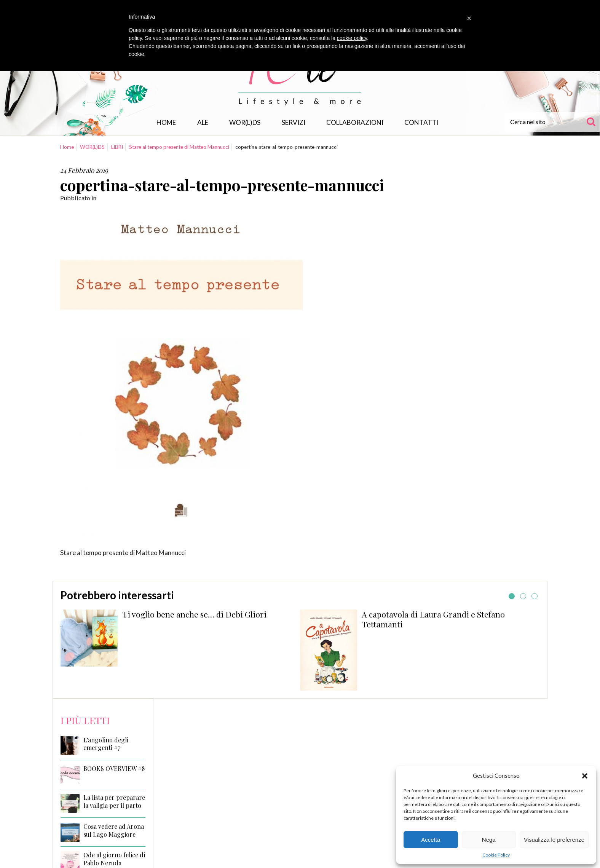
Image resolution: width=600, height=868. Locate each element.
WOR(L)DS (245, 122)
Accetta (431, 840)
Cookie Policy (496, 855)
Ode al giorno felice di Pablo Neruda (114, 859)
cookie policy (352, 38)
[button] (585, 776)
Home (166, 122)
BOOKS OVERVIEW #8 (114, 769)
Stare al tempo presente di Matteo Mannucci (179, 147)
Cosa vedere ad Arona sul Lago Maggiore (114, 831)
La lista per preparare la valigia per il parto (114, 802)
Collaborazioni (355, 122)
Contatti (421, 122)
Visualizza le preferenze (554, 840)
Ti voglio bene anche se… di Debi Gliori (194, 614)
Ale (203, 122)
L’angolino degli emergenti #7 (106, 744)
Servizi (294, 122)
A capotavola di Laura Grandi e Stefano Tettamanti (433, 619)
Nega (489, 840)
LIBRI (117, 147)
